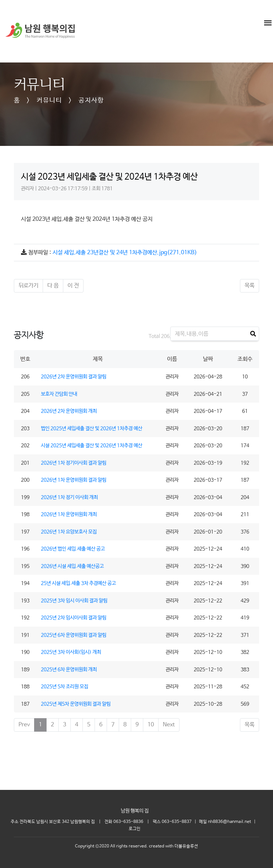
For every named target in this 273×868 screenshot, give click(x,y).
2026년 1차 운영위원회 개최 (69, 514)
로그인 (135, 829)
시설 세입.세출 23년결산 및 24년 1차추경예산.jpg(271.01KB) (125, 253)
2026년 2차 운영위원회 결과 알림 (74, 377)
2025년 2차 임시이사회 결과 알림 (74, 618)
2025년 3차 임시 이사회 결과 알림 (74, 601)
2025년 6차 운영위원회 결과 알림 (74, 635)
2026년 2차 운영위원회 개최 (69, 411)
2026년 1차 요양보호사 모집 (69, 532)
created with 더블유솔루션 (173, 846)
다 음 (53, 286)
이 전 (73, 286)
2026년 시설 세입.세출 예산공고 (72, 566)
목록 (250, 286)
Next (169, 725)
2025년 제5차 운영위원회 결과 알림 (76, 704)
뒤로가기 (28, 286)
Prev (24, 725)
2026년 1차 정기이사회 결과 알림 (74, 463)
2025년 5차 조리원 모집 (65, 687)
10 (151, 725)
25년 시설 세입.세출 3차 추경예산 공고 (78, 583)
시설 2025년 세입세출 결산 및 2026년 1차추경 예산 (92, 446)
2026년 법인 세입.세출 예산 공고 (73, 549)
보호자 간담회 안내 (59, 394)
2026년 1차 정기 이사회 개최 (69, 497)
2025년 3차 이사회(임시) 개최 (71, 652)
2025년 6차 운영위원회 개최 (69, 670)
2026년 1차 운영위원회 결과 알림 (74, 480)
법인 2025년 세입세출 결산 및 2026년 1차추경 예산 (92, 428)
